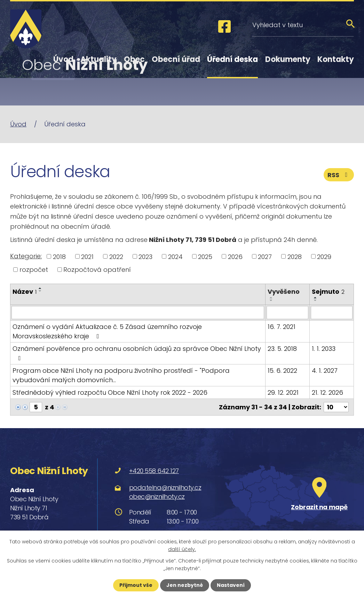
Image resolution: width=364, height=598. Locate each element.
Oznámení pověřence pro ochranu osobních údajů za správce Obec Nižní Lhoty (137, 353)
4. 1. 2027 (325, 371)
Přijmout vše (136, 585)
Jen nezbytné (185, 585)
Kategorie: (26, 256)
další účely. (182, 549)
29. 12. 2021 (283, 392)
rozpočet (34, 270)
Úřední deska (232, 59)
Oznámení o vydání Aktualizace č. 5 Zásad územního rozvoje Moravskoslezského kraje (107, 331)
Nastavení (231, 585)
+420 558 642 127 (154, 471)
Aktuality (98, 59)
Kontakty (336, 59)
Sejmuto (328, 292)
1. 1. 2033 (324, 349)
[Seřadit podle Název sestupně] (40, 291)
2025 (205, 256)
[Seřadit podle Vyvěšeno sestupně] (271, 300)
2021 (87, 256)
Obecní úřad (176, 59)
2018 (59, 256)
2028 (295, 256)
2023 (145, 256)
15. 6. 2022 (282, 371)
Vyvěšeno (284, 292)
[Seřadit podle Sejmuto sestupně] (316, 300)
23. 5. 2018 (282, 349)
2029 (324, 256)
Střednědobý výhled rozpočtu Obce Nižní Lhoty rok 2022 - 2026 (110, 392)
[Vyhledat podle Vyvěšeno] (287, 313)
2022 (116, 256)
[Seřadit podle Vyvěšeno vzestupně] (271, 298)
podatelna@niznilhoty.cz (165, 487)
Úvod (63, 59)
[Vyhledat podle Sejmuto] (332, 313)
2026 (235, 256)
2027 (265, 256)
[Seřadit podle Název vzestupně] (40, 288)
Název (25, 292)
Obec (134, 59)
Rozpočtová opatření (97, 270)
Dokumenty (288, 59)
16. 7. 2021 (282, 327)
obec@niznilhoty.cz (157, 496)
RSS (339, 175)
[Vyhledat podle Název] (138, 313)
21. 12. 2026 (327, 392)
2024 (175, 256)
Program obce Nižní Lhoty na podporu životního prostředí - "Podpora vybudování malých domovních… (121, 375)
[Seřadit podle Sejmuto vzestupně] (316, 298)
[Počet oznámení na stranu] (336, 407)
